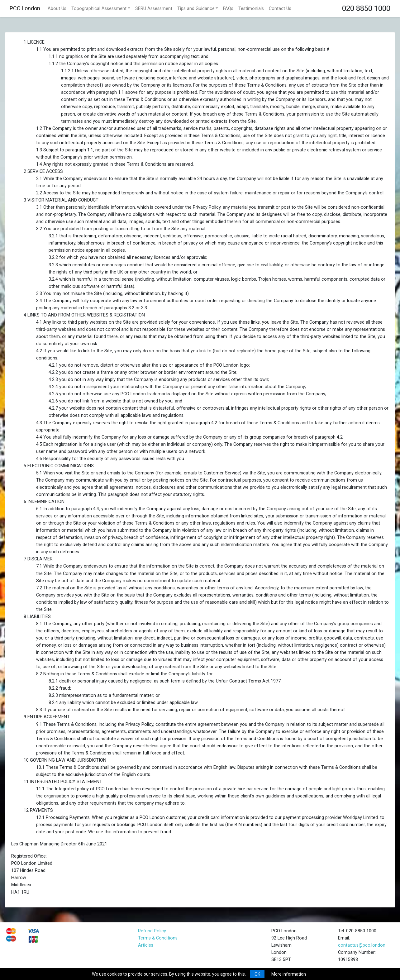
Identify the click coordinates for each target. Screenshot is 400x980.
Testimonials (251, 9)
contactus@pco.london (362, 945)
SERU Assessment (154, 9)
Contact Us (280, 9)
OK (257, 974)
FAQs (228, 9)
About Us (57, 9)
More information (289, 974)
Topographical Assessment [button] (99, 9)
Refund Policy (152, 931)
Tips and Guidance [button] (196, 9)
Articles (146, 945)
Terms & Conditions (158, 938)
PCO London (25, 8)
